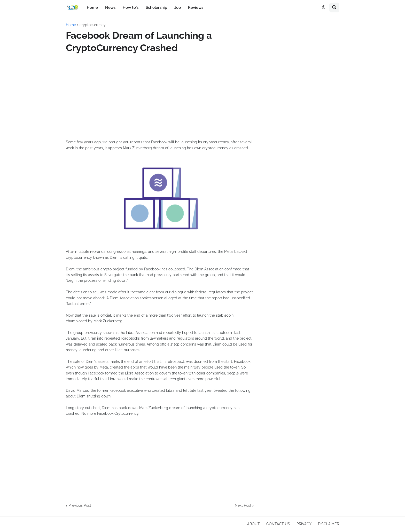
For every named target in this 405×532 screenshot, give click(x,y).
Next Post (243, 505)
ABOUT (254, 524)
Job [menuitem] (178, 7)
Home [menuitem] (92, 7)
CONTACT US (278, 524)
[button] (324, 7)
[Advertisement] (160, 97)
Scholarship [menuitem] (156, 7)
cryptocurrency (93, 25)
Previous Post (80, 505)
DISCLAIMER (329, 524)
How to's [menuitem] (131, 7)
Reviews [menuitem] (196, 7)
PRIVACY (304, 524)
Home (71, 25)
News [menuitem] (110, 7)
